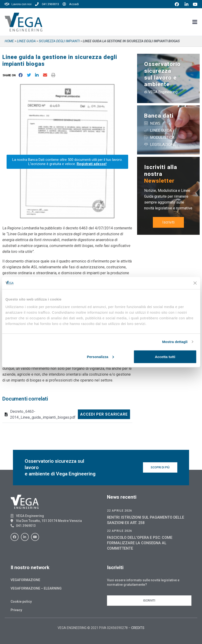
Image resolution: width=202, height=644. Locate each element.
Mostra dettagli (175, 342)
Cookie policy (21, 602)
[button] (10, 75)
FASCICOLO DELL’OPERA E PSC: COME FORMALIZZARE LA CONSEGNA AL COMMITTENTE (140, 543)
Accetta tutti (165, 357)
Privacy (16, 610)
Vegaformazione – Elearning (36, 588)
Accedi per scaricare (104, 414)
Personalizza (100, 357)
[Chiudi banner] (195, 283)
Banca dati (159, 116)
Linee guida (26, 41)
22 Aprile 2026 (119, 511)
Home (9, 41)
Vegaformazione (25, 580)
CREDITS (138, 628)
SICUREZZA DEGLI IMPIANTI (59, 41)
